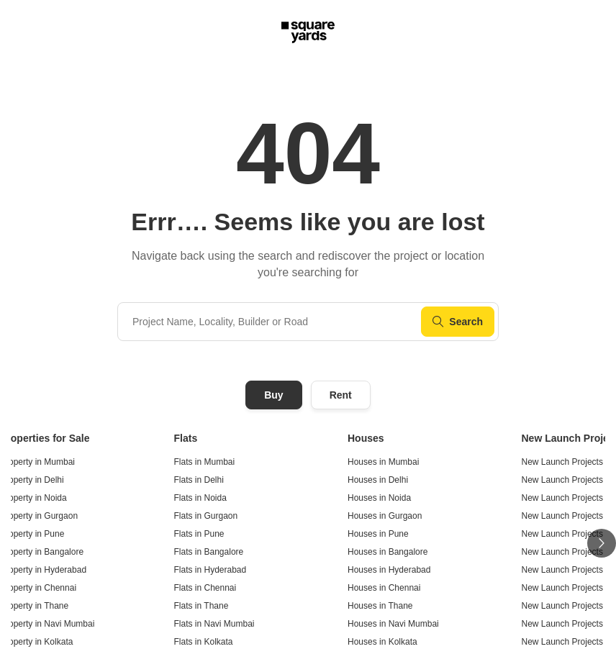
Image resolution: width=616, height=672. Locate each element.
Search (458, 322)
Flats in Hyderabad (210, 570)
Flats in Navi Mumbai (214, 624)
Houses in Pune (378, 534)
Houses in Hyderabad (389, 570)
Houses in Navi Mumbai (393, 624)
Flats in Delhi (199, 480)
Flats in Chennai (205, 588)
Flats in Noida (200, 498)
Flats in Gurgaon (206, 516)
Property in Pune (32, 534)
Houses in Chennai (384, 588)
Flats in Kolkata (204, 642)
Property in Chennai (38, 588)
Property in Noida (33, 498)
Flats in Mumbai (205, 462)
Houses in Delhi (378, 480)
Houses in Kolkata (382, 642)
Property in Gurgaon (39, 516)
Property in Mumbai (37, 462)
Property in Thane (34, 606)
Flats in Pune (199, 534)
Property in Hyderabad (43, 570)
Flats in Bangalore (209, 552)
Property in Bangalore (42, 552)
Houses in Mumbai (383, 462)
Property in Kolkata (36, 642)
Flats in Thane (201, 606)
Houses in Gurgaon (385, 516)
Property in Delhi (32, 480)
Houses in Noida (379, 498)
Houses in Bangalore (388, 552)
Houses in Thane (380, 606)
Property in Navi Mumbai (47, 624)
